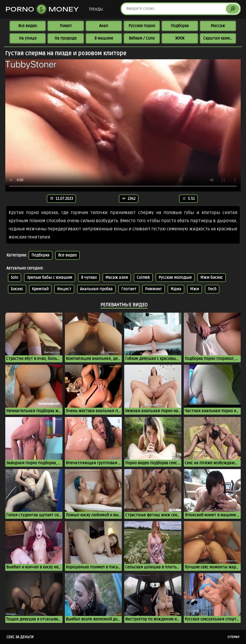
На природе (66, 38)
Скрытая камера (219, 38)
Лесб (212, 289)
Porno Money (42, 9)
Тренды (96, 9)
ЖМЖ (180, 38)
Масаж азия (117, 278)
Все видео (28, 26)
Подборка (180, 26)
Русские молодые (175, 278)
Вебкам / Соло (142, 38)
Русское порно (142, 26)
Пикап (66, 26)
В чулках (89, 278)
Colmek (143, 278)
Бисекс (17, 289)
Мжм (195, 289)
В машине (104, 38)
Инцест (64, 289)
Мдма (176, 289)
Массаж (218, 26)
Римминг (154, 289)
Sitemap (234, 637)
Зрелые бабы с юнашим (50, 278)
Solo (15, 278)
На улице (28, 38)
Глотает (129, 289)
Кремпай (40, 289)
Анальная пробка (96, 289)
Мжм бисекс (212, 278)
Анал (104, 26)
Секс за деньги (20, 637)
